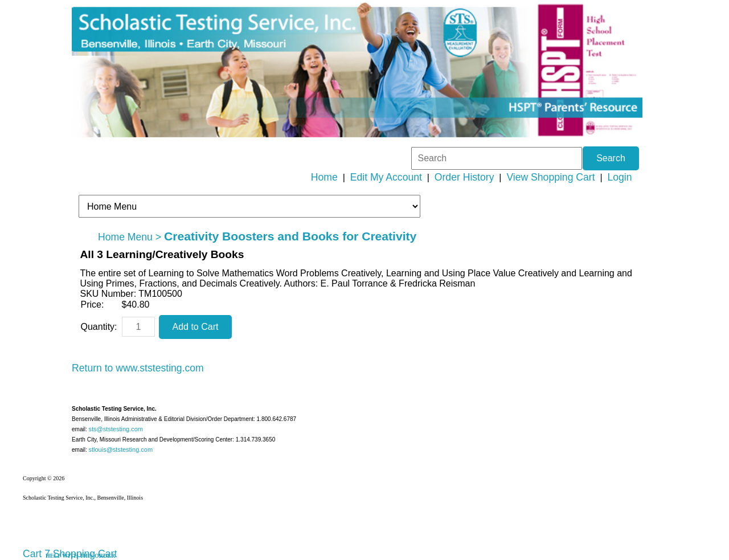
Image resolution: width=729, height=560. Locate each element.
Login (620, 177)
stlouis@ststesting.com (120, 449)
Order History (464, 177)
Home (324, 177)
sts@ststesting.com (116, 429)
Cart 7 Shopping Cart (70, 554)
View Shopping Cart (550, 177)
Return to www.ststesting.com (138, 368)
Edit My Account (386, 177)
